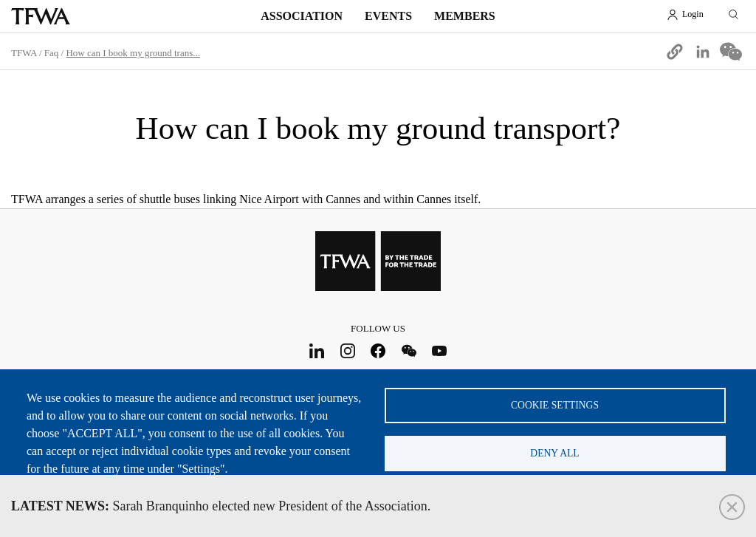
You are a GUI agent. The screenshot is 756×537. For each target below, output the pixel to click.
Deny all (554, 453)
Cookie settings (555, 405)
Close (732, 507)
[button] (675, 52)
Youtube (440, 350)
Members (465, 16)
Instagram (347, 350)
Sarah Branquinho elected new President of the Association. (221, 506)
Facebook (378, 350)
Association (302, 16)
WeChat (409, 350)
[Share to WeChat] (731, 52)
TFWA (41, 16)
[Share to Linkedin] (703, 52)
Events (388, 16)
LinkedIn (317, 350)
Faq (52, 53)
